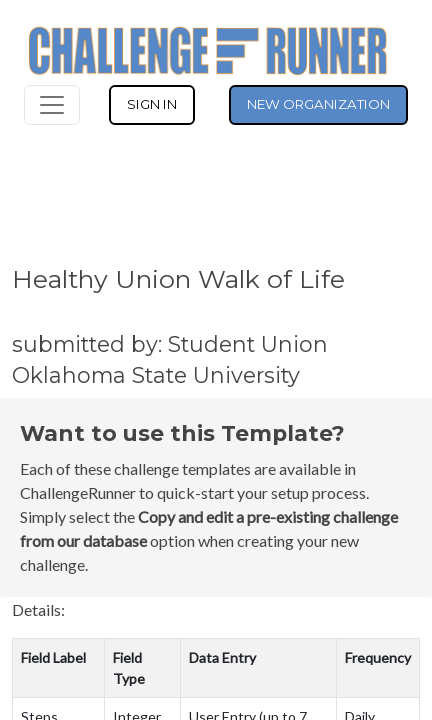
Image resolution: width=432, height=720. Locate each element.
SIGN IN (152, 104)
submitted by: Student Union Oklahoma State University (170, 359)
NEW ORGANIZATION (318, 104)
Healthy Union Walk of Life (178, 279)
